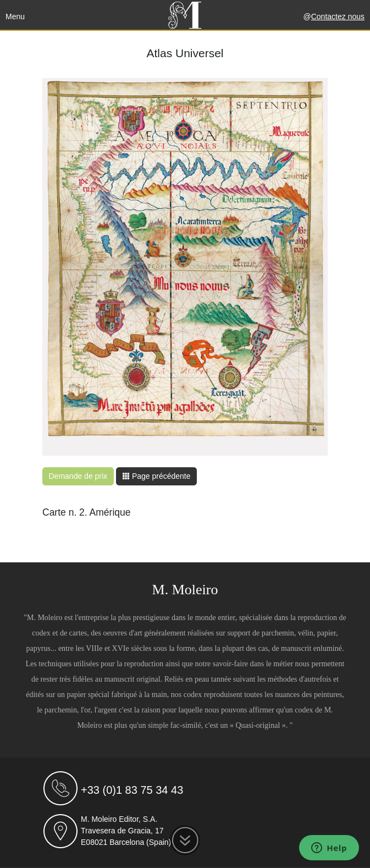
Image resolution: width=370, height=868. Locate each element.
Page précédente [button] (156, 476)
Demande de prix (78, 476)
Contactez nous (338, 16)
